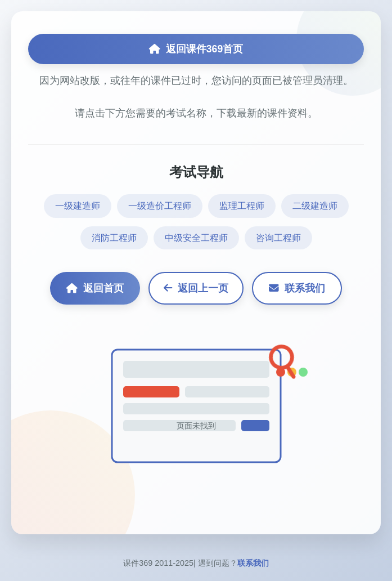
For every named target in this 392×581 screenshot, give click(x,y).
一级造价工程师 (160, 206)
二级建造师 (315, 206)
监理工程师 (242, 206)
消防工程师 (114, 238)
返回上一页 (196, 288)
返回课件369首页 (196, 49)
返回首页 (95, 288)
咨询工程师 (278, 238)
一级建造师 (78, 206)
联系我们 (297, 288)
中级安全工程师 (196, 238)
